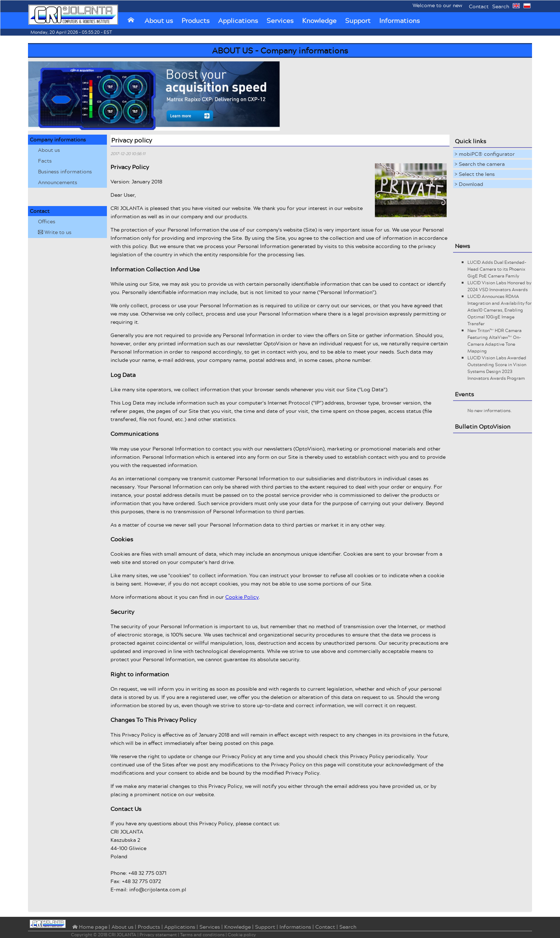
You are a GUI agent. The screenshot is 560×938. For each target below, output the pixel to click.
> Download (469, 184)
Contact (479, 6)
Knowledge (319, 20)
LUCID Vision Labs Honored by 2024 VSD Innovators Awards (499, 286)
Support (358, 20)
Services (280, 20)
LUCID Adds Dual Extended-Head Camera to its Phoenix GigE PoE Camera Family (497, 269)
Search (501, 6)
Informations (399, 20)
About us (159, 20)
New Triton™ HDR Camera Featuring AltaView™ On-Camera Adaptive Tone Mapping (495, 341)
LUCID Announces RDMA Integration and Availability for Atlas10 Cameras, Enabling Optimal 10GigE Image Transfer (500, 310)
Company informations (58, 139)
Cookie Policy (242, 597)
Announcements (58, 182)
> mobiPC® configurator (485, 154)
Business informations (65, 171)
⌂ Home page (89, 927)
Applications (238, 20)
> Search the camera (480, 164)
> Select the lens (475, 174)
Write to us (55, 232)
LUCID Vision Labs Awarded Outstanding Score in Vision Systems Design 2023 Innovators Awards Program (497, 368)
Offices (47, 221)
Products (196, 20)
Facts (45, 161)
